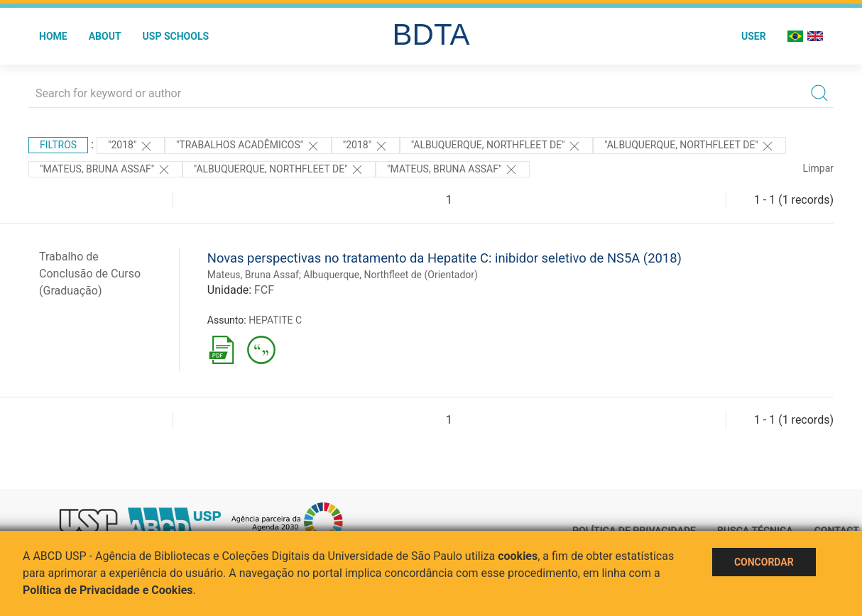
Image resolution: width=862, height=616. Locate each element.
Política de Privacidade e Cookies (108, 590)
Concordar (764, 562)
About (105, 36)
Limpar (818, 168)
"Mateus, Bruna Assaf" (105, 170)
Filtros (58, 145)
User (754, 36)
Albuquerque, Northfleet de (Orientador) (391, 275)
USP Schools (176, 36)
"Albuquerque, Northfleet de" (496, 146)
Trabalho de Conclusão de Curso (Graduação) (90, 274)
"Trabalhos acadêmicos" (248, 146)
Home (53, 36)
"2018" (131, 146)
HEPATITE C (275, 320)
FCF (264, 290)
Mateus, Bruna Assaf (253, 275)
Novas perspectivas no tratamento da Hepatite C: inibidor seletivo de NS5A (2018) (444, 258)
